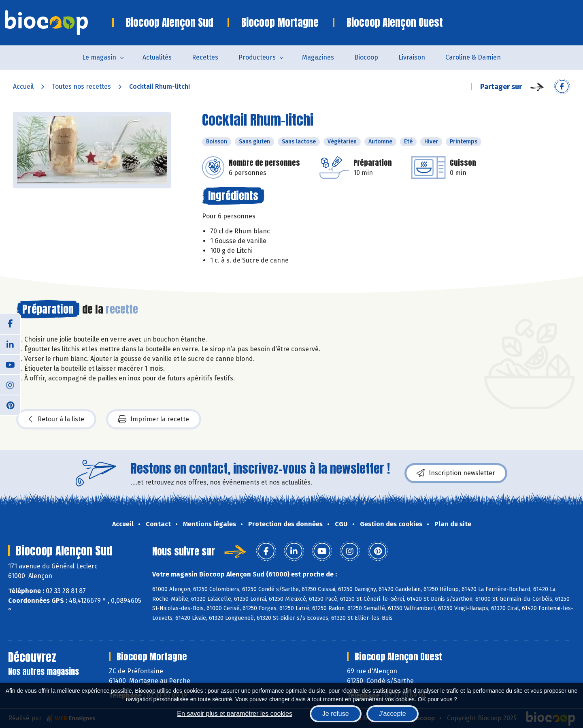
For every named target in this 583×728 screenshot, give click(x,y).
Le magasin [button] (99, 57)
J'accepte (393, 714)
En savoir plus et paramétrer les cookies (235, 714)
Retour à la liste (56, 419)
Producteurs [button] (257, 57)
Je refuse (336, 714)
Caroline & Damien (473, 57)
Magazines (318, 57)
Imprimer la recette (154, 419)
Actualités (157, 57)
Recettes (205, 57)
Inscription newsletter (456, 473)
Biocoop (366, 57)
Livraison (412, 57)
